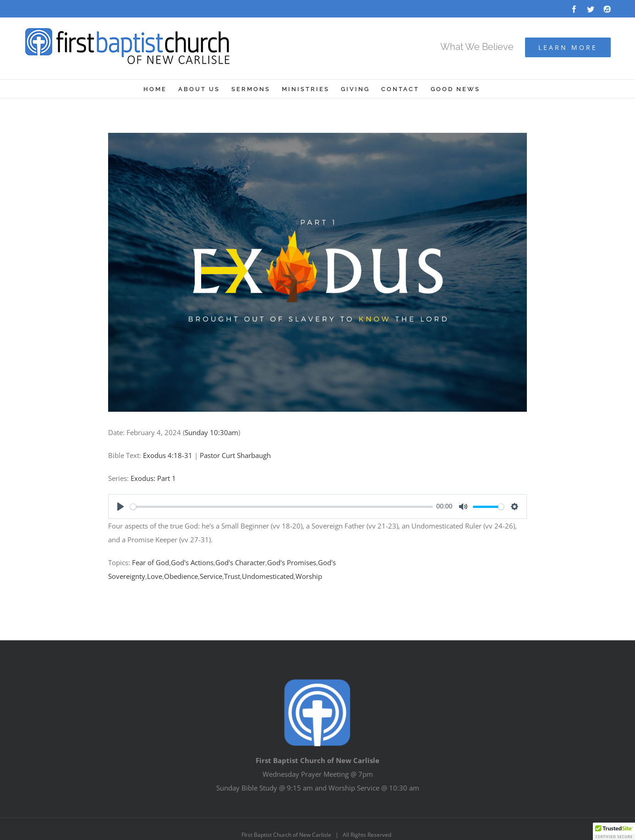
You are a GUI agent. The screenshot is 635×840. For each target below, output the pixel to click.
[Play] (120, 507)
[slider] (282, 507)
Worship (309, 576)
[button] (614, 831)
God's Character (240, 562)
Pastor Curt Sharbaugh (235, 455)
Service (211, 576)
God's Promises (292, 562)
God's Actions (192, 562)
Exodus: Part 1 (153, 478)
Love (155, 576)
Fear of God (151, 562)
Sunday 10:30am (211, 432)
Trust (232, 576)
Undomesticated (268, 576)
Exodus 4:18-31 (168, 455)
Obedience (181, 576)
